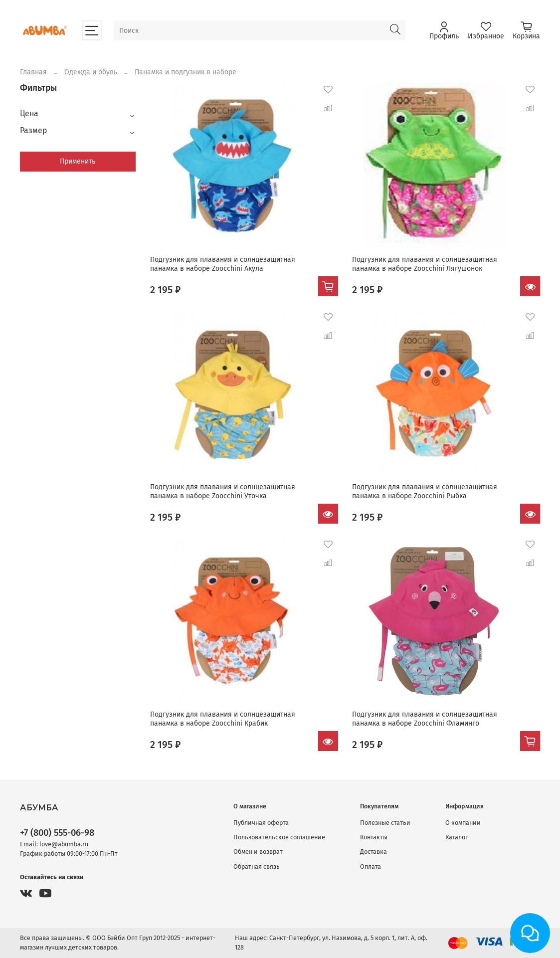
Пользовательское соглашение (279, 837)
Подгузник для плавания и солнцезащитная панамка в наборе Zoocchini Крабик (223, 719)
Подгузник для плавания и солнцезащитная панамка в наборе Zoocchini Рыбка (425, 491)
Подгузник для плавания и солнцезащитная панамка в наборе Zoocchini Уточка (223, 491)
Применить (78, 161)
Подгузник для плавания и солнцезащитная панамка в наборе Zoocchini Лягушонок (425, 264)
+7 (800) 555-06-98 (57, 833)
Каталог (457, 837)
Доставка (373, 852)
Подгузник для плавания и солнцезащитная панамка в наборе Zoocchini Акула (223, 264)
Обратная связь (257, 866)
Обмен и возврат (258, 852)
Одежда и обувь (91, 72)
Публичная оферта (261, 823)
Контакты (374, 837)
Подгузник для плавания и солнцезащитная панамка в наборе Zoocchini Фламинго (425, 719)
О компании (463, 823)
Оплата (371, 866)
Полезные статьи (385, 823)
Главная (33, 72)
